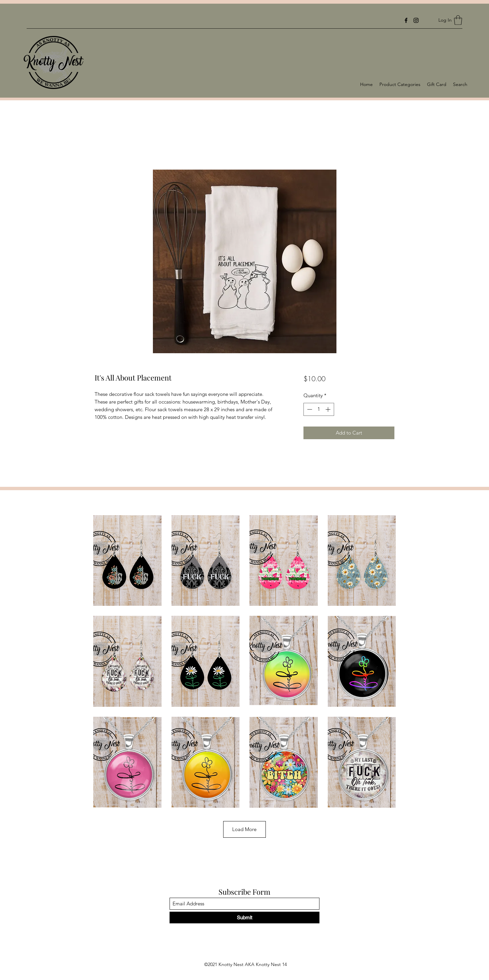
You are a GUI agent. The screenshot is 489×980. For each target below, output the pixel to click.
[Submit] (244, 918)
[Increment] (329, 409)
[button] (458, 20)
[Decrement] (309, 409)
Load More (244, 829)
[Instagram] (416, 20)
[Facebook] (406, 20)
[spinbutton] (319, 409)
